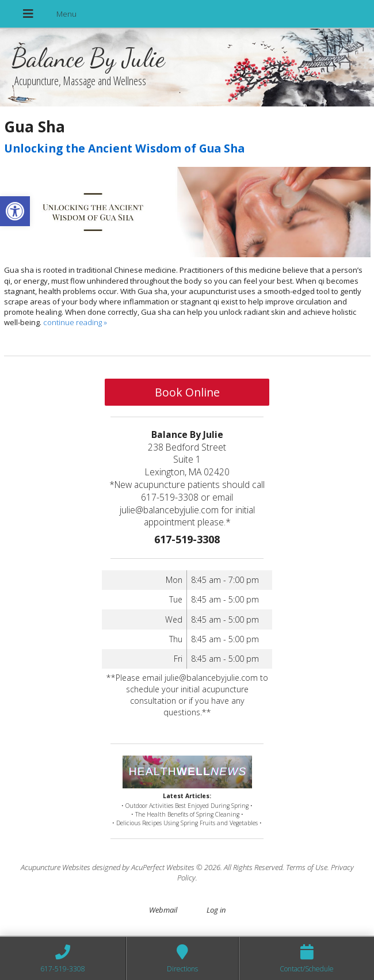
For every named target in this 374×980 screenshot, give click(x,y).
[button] (15, 211)
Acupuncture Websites (56, 867)
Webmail (163, 910)
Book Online (187, 392)
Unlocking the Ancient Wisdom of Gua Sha (124, 148)
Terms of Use (307, 867)
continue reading (75, 322)
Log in (216, 910)
